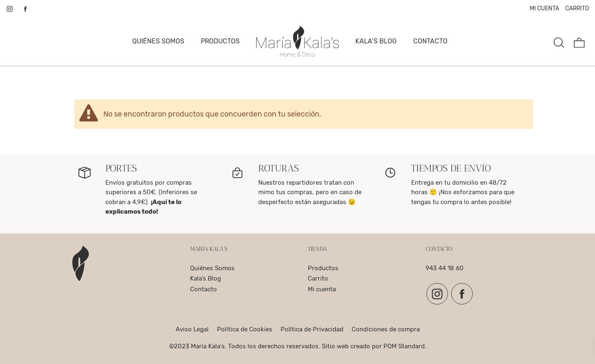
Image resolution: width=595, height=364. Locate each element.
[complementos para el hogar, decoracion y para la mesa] (297, 42)
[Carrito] (579, 42)
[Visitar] (10, 8)
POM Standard (404, 346)
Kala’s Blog (206, 278)
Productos (323, 268)
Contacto (203, 289)
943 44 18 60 (445, 268)
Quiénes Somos (212, 268)
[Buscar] (559, 42)
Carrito (318, 278)
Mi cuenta (322, 289)
